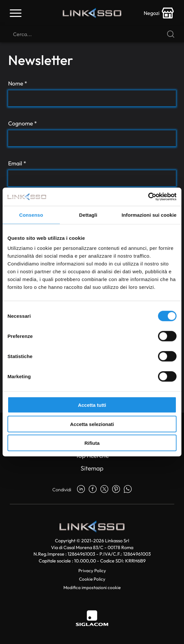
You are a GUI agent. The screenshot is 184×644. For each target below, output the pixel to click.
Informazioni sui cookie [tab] (149, 215)
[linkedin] (81, 490)
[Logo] (92, 13)
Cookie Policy (92, 579)
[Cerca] (92, 34)
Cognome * (23, 123)
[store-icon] (159, 13)
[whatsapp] (128, 490)
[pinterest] (116, 490)
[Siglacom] (92, 618)
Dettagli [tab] (88, 215)
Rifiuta (92, 443)
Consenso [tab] (31, 215)
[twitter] (104, 490)
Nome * (18, 83)
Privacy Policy (92, 571)
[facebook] (93, 490)
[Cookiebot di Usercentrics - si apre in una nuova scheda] (148, 197)
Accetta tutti (92, 405)
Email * (17, 163)
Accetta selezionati (92, 424)
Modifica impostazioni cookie (92, 587)
